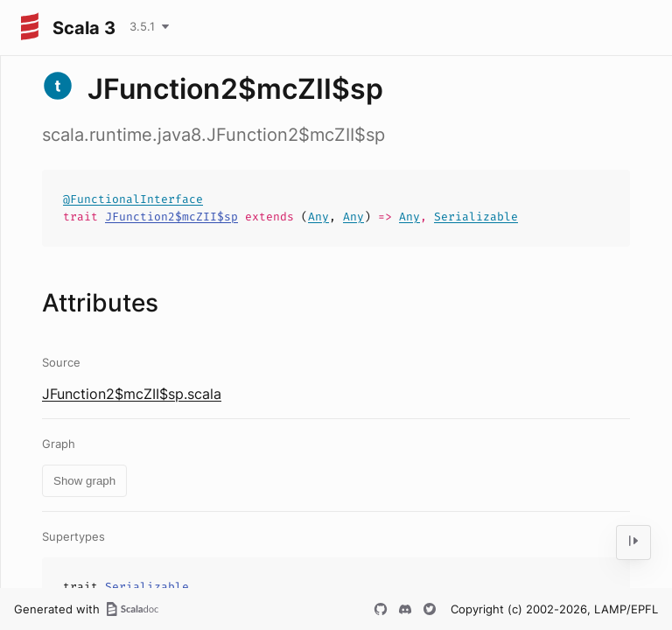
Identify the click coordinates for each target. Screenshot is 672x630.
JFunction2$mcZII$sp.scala (132, 394)
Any (318, 217)
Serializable (476, 217)
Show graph (84, 481)
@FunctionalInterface (133, 199)
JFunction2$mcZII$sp (171, 217)
